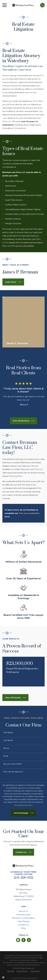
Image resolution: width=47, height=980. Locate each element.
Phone (6, 748)
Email (6, 756)
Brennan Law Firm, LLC (32, 469)
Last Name (8, 740)
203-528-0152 (24, 878)
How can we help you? (13, 772)
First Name (8, 733)
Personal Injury (23, 915)
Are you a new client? (13, 764)
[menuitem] (11, 971)
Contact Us (23, 925)
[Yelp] (29, 940)
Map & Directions (23, 900)
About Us (23, 911)
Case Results (23, 921)
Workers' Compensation (23, 918)
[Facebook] (23, 940)
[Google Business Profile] (18, 940)
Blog (23, 928)
